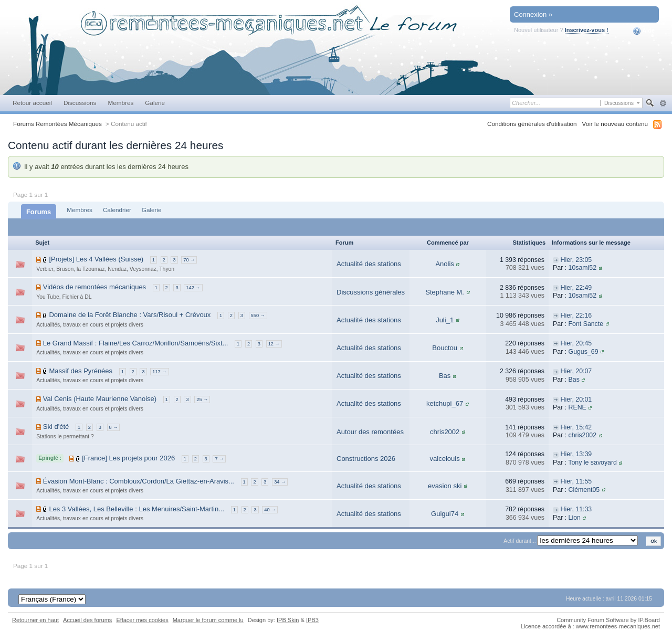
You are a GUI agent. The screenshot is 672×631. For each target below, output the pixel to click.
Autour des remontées (370, 432)
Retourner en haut (35, 620)
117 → (159, 372)
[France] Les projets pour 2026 (128, 458)
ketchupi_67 (445, 403)
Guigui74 (445, 514)
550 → (258, 315)
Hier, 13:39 (576, 454)
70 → (189, 260)
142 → (193, 288)
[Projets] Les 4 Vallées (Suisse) (96, 259)
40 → (270, 510)
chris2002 (445, 432)
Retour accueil (32, 103)
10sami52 (583, 268)
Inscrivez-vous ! (587, 30)
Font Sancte (586, 324)
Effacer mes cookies (142, 620)
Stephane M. (445, 292)
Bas (445, 376)
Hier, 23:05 (576, 260)
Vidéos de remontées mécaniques (94, 287)
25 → (202, 399)
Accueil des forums (87, 620)
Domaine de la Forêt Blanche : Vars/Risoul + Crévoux (130, 315)
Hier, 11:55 (576, 481)
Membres (120, 103)
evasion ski (445, 486)
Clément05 (584, 490)
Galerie (155, 103)
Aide (644, 31)
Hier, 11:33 (576, 509)
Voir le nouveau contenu (615, 124)
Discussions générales (371, 292)
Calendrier (117, 210)
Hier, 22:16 (576, 315)
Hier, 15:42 (576, 427)
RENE (577, 407)
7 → (219, 459)
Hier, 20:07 (576, 371)
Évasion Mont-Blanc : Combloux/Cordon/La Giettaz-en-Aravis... (139, 481)
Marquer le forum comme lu (208, 620)
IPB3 (312, 620)
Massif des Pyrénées (81, 371)
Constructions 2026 (366, 459)
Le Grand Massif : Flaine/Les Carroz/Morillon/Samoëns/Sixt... (136, 343)
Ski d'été (56, 427)
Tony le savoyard (592, 462)
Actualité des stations (369, 264)
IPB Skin (288, 620)
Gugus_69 (584, 352)
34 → (280, 482)
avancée (663, 103)
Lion (575, 518)
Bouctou (445, 348)
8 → (114, 427)
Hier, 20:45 (576, 343)
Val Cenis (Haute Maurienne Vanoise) (100, 399)
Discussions (80, 103)
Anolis (444, 264)
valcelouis (445, 459)
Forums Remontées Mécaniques (57, 124)
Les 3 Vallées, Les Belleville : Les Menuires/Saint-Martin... (136, 509)
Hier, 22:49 (576, 288)
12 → (274, 344)
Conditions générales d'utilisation (532, 124)
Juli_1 (445, 320)
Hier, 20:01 (576, 399)
